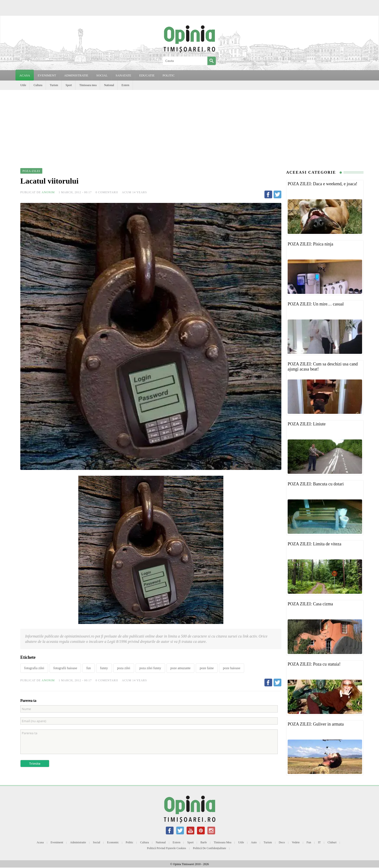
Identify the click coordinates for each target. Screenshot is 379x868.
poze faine (207, 668)
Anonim (48, 192)
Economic (113, 842)
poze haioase (232, 668)
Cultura (38, 85)
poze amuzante (181, 668)
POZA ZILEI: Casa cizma (310, 604)
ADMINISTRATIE (76, 75)
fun (89, 668)
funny (104, 668)
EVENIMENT (47, 75)
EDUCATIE (147, 75)
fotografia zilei (34, 668)
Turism (54, 85)
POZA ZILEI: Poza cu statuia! (314, 664)
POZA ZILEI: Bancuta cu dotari (316, 484)
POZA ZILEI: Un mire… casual (316, 304)
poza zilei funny (150, 668)
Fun (309, 842)
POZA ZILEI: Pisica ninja (310, 244)
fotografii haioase (65, 668)
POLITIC (168, 75)
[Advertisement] (189, 126)
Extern (125, 85)
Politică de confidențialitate (209, 848)
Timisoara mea (88, 85)
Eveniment (57, 842)
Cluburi (332, 842)
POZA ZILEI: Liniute (307, 424)
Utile (23, 85)
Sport (69, 85)
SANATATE (123, 75)
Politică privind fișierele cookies (167, 848)
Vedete (296, 842)
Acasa (25, 75)
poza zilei (124, 668)
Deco (282, 842)
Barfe (204, 842)
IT (319, 842)
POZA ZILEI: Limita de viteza (314, 544)
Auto (254, 842)
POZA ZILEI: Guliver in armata (316, 724)
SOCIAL (102, 75)
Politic (129, 842)
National (109, 85)
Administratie (78, 842)
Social (96, 842)
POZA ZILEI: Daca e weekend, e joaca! (322, 184)
